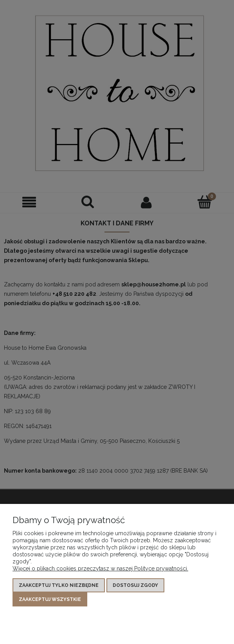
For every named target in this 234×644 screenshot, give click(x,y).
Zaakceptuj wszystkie (50, 599)
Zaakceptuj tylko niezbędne (59, 585)
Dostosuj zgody (135, 585)
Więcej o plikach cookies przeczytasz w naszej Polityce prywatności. (100, 568)
